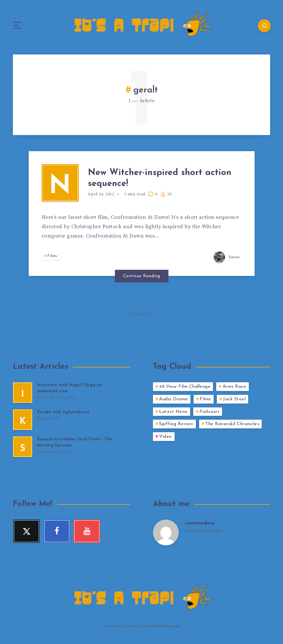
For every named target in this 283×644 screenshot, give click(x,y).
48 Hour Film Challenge (185, 388)
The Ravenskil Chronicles (232, 426)
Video (166, 438)
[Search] (264, 26)
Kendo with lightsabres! (63, 413)
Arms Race (235, 388)
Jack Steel (234, 400)
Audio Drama (173, 400)
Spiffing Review (176, 426)
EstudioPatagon (163, 627)
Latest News (173, 413)
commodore (200, 524)
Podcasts (209, 413)
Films (52, 258)
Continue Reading (142, 277)
